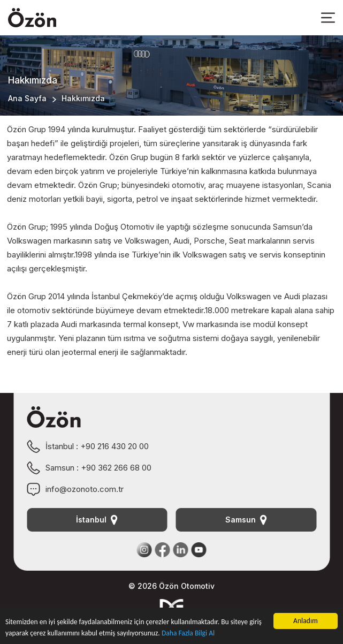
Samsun (246, 520)
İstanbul (97, 520)
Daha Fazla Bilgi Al (188, 633)
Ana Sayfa (27, 98)
